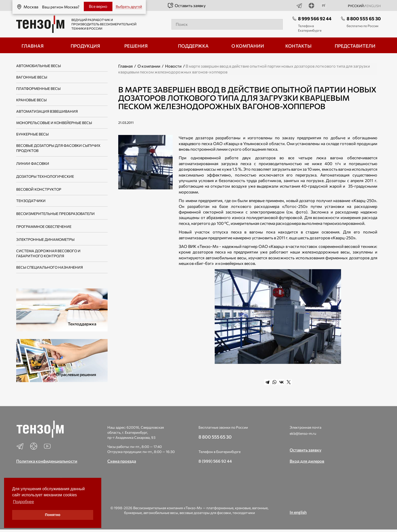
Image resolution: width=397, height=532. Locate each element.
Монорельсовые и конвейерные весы (54, 123)
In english (298, 512)
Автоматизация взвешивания (47, 111)
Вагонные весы (32, 77)
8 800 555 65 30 (364, 18)
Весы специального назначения (49, 267)
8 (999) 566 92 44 (215, 461)
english (374, 6)
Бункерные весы (32, 134)
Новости (173, 66)
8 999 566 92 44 (315, 18)
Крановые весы (31, 100)
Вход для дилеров (307, 461)
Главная (125, 66)
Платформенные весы (38, 88)
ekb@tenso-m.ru (303, 433)
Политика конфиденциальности (47, 461)
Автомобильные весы (38, 66)
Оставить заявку (186, 6)
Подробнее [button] (23, 502)
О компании (149, 66)
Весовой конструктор (39, 189)
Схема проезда (122, 461)
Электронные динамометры (45, 239)
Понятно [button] (53, 515)
